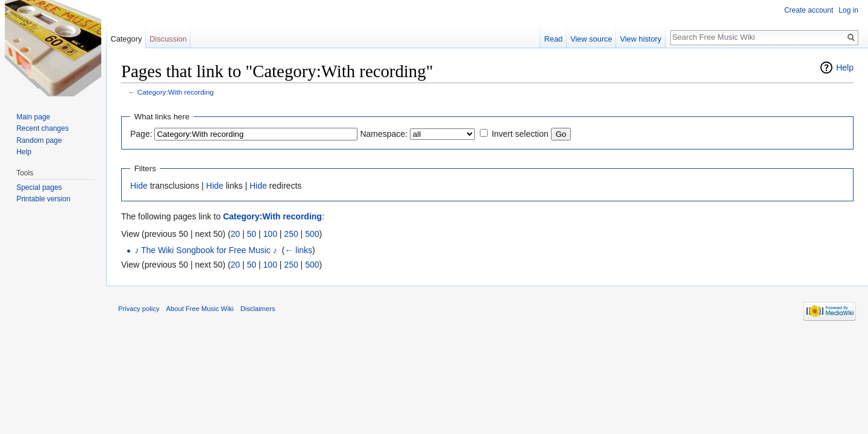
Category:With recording (176, 92)
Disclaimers (258, 309)
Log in (848, 10)
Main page (33, 117)
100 (270, 234)
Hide (139, 186)
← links (298, 250)
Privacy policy (139, 309)
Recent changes (42, 128)
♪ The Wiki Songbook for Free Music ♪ (206, 250)
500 (312, 234)
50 (252, 234)
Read (554, 39)
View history (640, 39)
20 (236, 234)
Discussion (168, 39)
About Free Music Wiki (200, 309)
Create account (809, 10)
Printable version (43, 199)
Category (126, 39)
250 (291, 234)
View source (591, 39)
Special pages (39, 187)
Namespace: (384, 134)
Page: (141, 134)
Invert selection (520, 134)
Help (845, 68)
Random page (39, 140)
